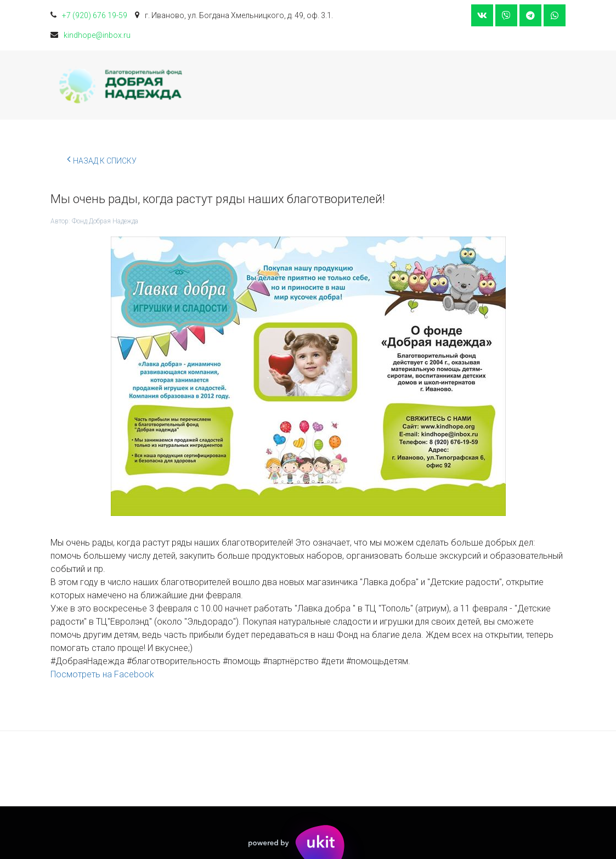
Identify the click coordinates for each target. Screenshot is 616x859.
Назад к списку (102, 159)
